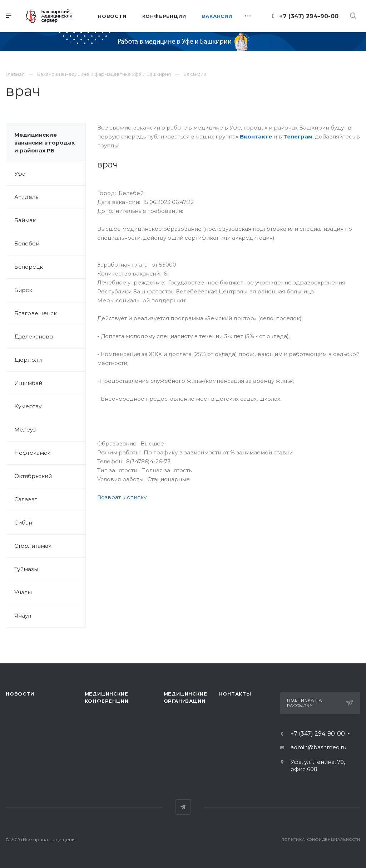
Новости (20, 694)
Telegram (183, 807)
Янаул (23, 616)
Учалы (23, 592)
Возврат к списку (122, 497)
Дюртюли (28, 360)
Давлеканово (34, 337)
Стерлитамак (33, 546)
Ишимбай (28, 383)
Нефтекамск (32, 453)
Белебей (27, 243)
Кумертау (28, 406)
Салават (26, 499)
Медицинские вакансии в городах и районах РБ (44, 143)
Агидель (26, 197)
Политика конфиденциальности (321, 840)
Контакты (235, 694)
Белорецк (29, 267)
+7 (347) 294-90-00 (309, 16)
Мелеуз (25, 430)
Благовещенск (36, 313)
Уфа (20, 174)
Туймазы (26, 569)
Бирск (23, 290)
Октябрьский (33, 476)
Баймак (25, 220)
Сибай (23, 523)
